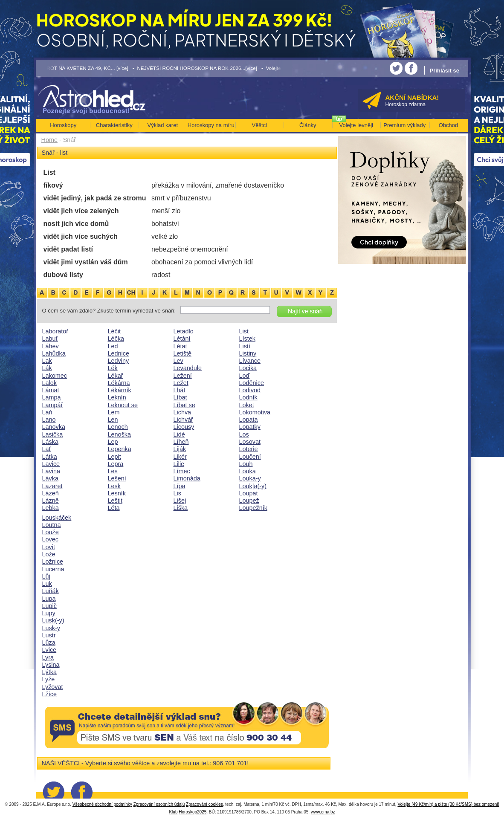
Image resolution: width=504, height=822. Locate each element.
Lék (113, 368)
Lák (47, 368)
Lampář (53, 405)
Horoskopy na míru (211, 125)
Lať (47, 449)
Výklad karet (162, 125)
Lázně (51, 501)
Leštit (115, 501)
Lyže (49, 679)
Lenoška (119, 434)
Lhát (180, 390)
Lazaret (52, 486)
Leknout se (123, 405)
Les (113, 471)
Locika (248, 368)
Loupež (249, 501)
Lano (49, 420)
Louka (248, 471)
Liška (181, 508)
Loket (247, 405)
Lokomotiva (255, 412)
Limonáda (187, 478)
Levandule (188, 368)
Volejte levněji (356, 125)
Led (113, 346)
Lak (47, 361)
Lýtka (49, 672)
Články (308, 125)
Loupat (249, 493)
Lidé (179, 434)
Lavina (51, 471)
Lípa (180, 486)
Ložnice (53, 562)
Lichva (182, 412)
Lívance (250, 361)
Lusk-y (51, 628)
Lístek (247, 339)
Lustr (49, 635)
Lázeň (51, 493)
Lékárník (120, 390)
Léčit (114, 331)
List (244, 331)
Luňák (51, 591)
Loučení (250, 457)
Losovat (250, 442)
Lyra (48, 657)
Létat (180, 346)
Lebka (51, 508)
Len (113, 420)
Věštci (259, 125)
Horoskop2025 (193, 812)
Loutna (52, 525)
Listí (245, 346)
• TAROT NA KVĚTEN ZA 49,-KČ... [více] (82, 68)
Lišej (180, 501)
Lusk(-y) (53, 620)
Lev (178, 361)
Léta (114, 508)
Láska (50, 442)
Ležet (181, 383)
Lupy (49, 613)
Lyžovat (53, 687)
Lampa (52, 397)
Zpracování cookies (204, 804)
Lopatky (250, 427)
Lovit (49, 547)
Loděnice (252, 383)
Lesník (117, 493)
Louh (246, 464)
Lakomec (55, 376)
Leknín (117, 397)
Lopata (249, 420)
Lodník (248, 397)
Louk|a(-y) (253, 486)
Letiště (182, 353)
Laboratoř (55, 331)
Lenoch (118, 427)
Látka (50, 457)
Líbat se (184, 405)
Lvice (49, 650)
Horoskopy (63, 125)
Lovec (50, 539)
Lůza (49, 643)
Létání (182, 339)
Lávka (50, 478)
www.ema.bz (323, 812)
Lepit (114, 457)
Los (244, 434)
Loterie (249, 449)
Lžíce (49, 694)
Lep (113, 442)
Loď (245, 376)
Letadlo (184, 331)
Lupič (49, 606)
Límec (182, 471)
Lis (177, 493)
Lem (114, 412)
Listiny (248, 353)
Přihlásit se (445, 71)
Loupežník (253, 508)
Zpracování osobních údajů (159, 804)
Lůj (46, 576)
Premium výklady (404, 125)
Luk (47, 584)
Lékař (116, 376)
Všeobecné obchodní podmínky (102, 804)
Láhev (51, 346)
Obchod (449, 125)
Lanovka (54, 427)
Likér (180, 457)
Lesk (114, 486)
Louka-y (250, 478)
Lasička (53, 434)
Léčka (116, 339)
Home (49, 140)
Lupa (49, 599)
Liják (180, 449)
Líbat (180, 397)
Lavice (51, 464)
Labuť (50, 339)
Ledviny (119, 361)
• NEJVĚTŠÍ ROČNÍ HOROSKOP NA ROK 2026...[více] (195, 68)
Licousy (184, 427)
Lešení (117, 478)
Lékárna (119, 383)
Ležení (183, 376)
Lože (49, 554)
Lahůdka (54, 353)
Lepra (116, 464)
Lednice (119, 353)
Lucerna (53, 569)
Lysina (51, 665)
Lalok (49, 383)
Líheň (181, 442)
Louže (51, 532)
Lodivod (250, 390)
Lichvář (183, 420)
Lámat (51, 390)
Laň (47, 412)
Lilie (179, 464)
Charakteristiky (114, 125)
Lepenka (120, 449)
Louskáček (57, 518)
